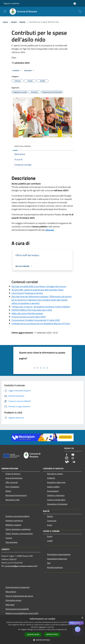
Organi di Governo (13, 474)
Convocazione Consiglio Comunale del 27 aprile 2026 (36, 320)
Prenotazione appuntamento (59, 554)
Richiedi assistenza (55, 567)
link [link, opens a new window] (66, 629)
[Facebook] (67, 455)
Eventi (50, 536)
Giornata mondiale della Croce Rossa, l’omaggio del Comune (39, 286)
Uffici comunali (12, 482)
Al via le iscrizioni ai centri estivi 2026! (29, 317)
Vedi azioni (30, 71)
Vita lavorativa (11, 542)
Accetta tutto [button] (33, 635)
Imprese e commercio (14, 521)
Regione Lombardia (11, 3)
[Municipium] (67, 462)
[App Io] (74, 462)
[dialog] (42, 630)
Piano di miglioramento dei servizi (19, 596)
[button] (43, 640)
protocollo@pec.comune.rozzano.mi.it (21, 566)
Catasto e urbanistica (56, 495)
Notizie (22, 22)
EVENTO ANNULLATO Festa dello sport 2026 (32, 310)
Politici (8, 491)
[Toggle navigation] (5, 11)
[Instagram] (67, 458)
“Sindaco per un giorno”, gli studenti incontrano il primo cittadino (41, 307)
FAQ (49, 563)
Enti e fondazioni (12, 487)
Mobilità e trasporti (13, 525)
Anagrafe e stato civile (56, 482)
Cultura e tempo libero (56, 500)
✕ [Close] (82, 623)
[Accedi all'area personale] (75, 4)
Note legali (10, 605)
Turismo (9, 538)
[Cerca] (80, 12)
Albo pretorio (11, 592)
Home (5, 22)
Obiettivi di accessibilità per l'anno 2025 (22, 613)
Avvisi (50, 525)
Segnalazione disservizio (57, 559)
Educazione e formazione (57, 504)
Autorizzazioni (53, 491)
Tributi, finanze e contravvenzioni (19, 534)
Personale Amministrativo (16, 495)
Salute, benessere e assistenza (18, 529)
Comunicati (52, 521)
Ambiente (51, 478)
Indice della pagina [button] (23, 146)
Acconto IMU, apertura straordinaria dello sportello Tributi (38, 290)
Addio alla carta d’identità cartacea (27, 313)
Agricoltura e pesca (55, 474)
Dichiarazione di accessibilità (17, 609)
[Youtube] (73, 455)
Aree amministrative (14, 478)
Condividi (17, 71)
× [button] (82, 618)
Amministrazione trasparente (18, 587)
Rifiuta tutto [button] (52, 634)
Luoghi (50, 541)
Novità (14, 22)
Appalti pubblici (53, 487)
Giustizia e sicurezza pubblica (17, 516)
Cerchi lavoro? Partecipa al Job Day (27, 293)
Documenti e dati (13, 500)
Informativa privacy (13, 600)
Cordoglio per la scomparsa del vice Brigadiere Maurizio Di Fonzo (41, 324)
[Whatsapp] (73, 458)
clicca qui (50, 230)
